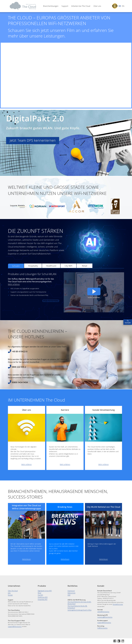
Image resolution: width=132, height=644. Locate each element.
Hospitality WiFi (43, 599)
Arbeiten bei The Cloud (81, 6)
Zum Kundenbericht (51, 312)
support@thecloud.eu (15, 626)
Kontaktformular (118, 604)
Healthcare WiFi (43, 597)
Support (65, 6)
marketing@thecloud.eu (105, 617)
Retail (85, 277)
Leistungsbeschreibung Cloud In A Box (80, 610)
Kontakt (10, 595)
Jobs (9, 593)
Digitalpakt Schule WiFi (45, 591)
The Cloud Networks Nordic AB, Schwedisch (77, 607)
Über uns (97, 6)
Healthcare (51, 277)
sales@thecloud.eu (103, 612)
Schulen (16, 277)
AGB (69, 595)
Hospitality (33, 277)
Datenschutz (72, 593)
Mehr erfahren (14, 296)
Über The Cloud (13, 591)
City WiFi (68, 277)
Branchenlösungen (51, 6)
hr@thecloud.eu (102, 628)
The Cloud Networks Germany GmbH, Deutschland (79, 603)
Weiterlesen (26, 570)
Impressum (71, 591)
